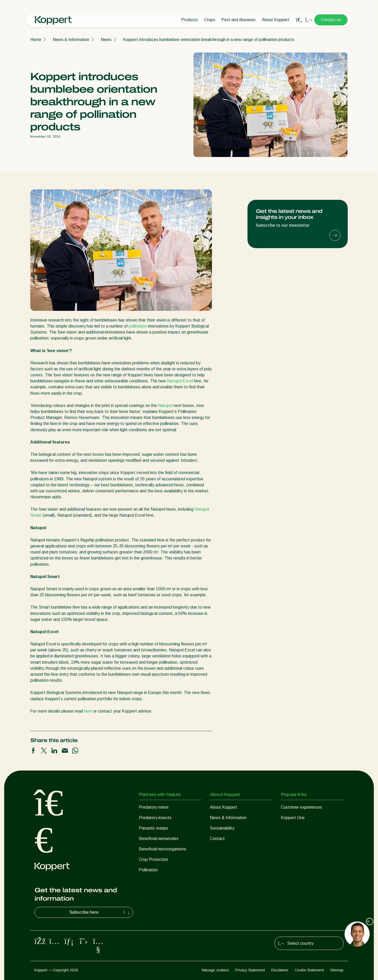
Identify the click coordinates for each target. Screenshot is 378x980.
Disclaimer (280, 970)
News (106, 40)
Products (190, 20)
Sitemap (337, 970)
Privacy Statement (250, 970)
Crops (210, 20)
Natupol (165, 406)
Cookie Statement (309, 970)
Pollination (148, 870)
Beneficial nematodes (159, 839)
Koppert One (293, 818)
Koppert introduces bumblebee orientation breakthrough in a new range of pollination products (209, 40)
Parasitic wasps (153, 828)
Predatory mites (154, 807)
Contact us (331, 20)
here (88, 711)
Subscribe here (100, 912)
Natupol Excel (180, 381)
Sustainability (222, 828)
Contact (217, 839)
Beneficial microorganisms (163, 849)
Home (36, 40)
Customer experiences (302, 807)
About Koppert (276, 20)
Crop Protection (153, 859)
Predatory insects (155, 818)
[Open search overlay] (299, 20)
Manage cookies (215, 970)
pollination (138, 326)
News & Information (71, 40)
